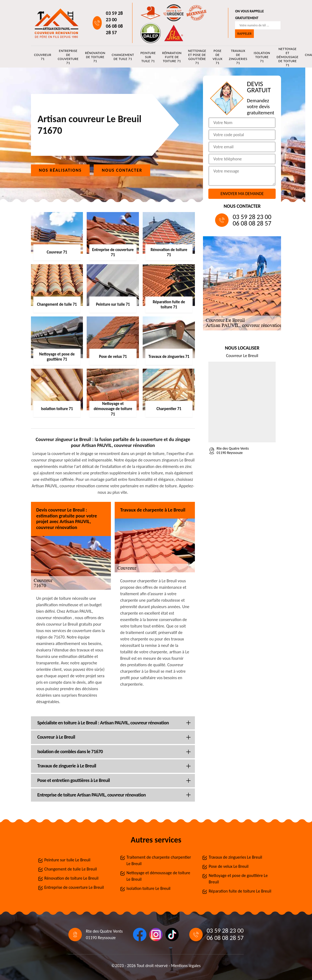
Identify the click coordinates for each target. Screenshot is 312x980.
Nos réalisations (60, 170)
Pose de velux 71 (218, 57)
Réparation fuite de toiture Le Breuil (240, 891)
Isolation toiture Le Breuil (148, 888)
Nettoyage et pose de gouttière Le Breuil (238, 879)
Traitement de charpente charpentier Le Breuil (159, 860)
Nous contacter (122, 170)
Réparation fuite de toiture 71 (172, 57)
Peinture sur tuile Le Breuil (67, 860)
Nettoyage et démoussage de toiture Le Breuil (158, 876)
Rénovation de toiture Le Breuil (71, 878)
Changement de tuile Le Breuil (71, 869)
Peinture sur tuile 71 (148, 57)
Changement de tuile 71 (123, 57)
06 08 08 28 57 (114, 29)
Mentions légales (186, 966)
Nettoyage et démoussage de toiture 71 (287, 57)
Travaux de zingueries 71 (238, 57)
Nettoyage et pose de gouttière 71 (197, 57)
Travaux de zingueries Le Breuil (235, 857)
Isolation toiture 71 (262, 57)
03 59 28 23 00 (114, 16)
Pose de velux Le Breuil (229, 866)
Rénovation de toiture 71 (95, 57)
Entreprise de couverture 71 (68, 57)
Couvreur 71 (43, 57)
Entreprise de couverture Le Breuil (74, 887)
